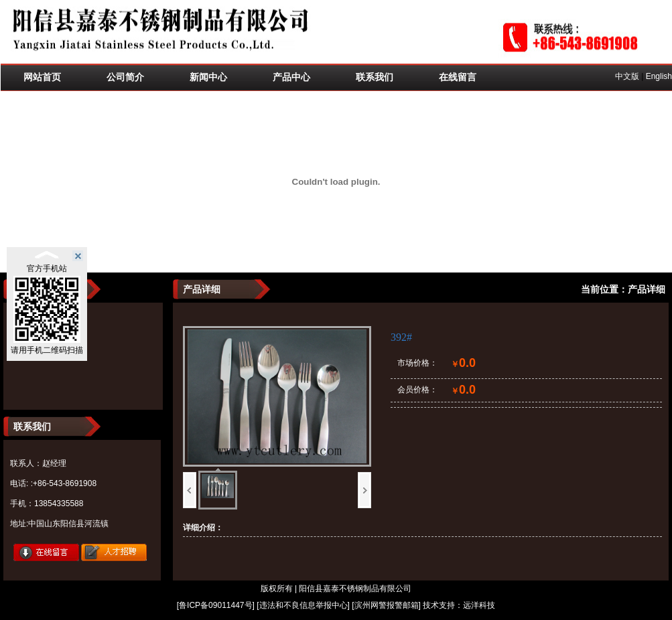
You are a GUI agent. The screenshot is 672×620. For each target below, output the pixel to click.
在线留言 (458, 77)
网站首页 (42, 77)
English (659, 76)
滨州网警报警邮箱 (387, 605)
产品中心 (291, 77)
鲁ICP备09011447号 (215, 605)
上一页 (190, 490)
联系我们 (375, 77)
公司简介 (125, 77)
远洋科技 (479, 605)
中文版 (627, 76)
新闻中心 (208, 77)
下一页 (364, 490)
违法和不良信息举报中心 (304, 605)
